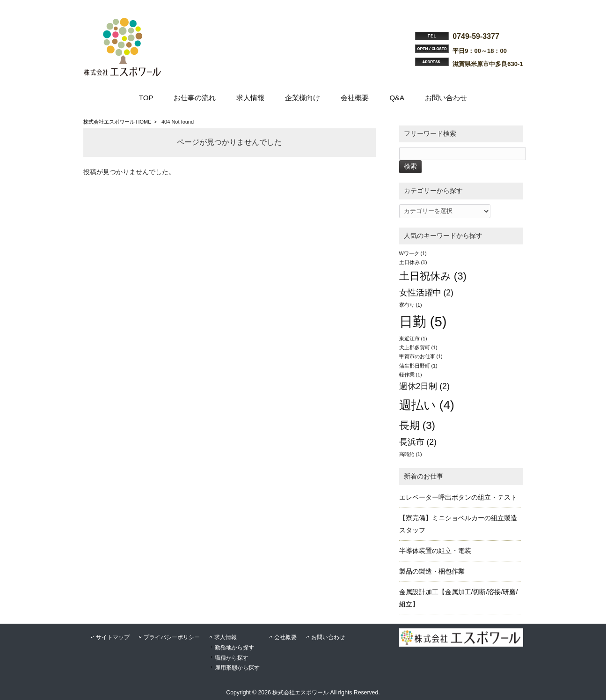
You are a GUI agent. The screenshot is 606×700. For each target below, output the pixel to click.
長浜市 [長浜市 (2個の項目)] (418, 442)
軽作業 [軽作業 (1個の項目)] (411, 375)
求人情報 (226, 637)
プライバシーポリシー (172, 637)
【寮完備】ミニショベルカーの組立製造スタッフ (458, 524)
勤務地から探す (234, 648)
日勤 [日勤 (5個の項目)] (423, 321)
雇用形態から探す (237, 668)
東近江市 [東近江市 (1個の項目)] (413, 339)
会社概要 (285, 637)
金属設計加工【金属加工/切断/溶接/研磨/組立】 (459, 598)
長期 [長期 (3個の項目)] (417, 425)
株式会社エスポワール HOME (117, 122)
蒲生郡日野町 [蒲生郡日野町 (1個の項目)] (418, 366)
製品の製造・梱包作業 (432, 571)
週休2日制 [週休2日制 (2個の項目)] (424, 386)
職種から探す (232, 658)
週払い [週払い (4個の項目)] (427, 405)
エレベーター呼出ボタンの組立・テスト (458, 497)
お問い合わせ (328, 637)
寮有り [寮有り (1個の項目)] (411, 305)
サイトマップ (113, 637)
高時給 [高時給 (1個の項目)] (411, 454)
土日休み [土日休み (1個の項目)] (413, 262)
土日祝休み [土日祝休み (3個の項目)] (433, 276)
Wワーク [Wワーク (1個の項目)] (413, 253)
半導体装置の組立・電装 (435, 551)
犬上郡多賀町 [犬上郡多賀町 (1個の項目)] (418, 347)
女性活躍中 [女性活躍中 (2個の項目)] (426, 293)
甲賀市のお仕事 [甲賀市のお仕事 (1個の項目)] (421, 356)
